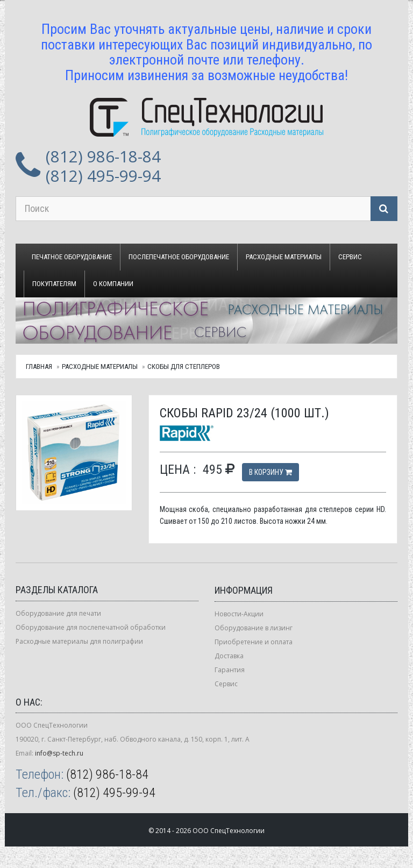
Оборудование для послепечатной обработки (91, 627)
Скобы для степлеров (184, 367)
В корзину (270, 472)
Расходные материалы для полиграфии (79, 641)
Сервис (350, 257)
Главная (39, 367)
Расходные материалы (284, 257)
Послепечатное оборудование (179, 257)
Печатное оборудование (72, 257)
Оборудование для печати (58, 613)
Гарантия (230, 670)
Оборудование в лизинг (254, 628)
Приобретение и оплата (254, 642)
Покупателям (54, 284)
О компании (113, 284)
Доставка (229, 656)
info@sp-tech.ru (59, 753)
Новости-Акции (239, 614)
